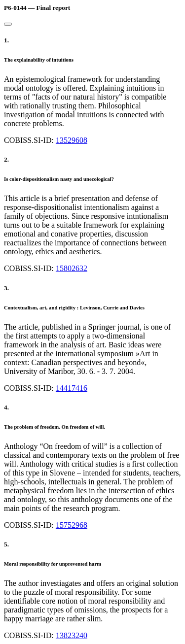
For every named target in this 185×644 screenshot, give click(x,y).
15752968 (72, 525)
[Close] (8, 24)
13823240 (72, 635)
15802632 (72, 268)
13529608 (72, 140)
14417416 (72, 388)
